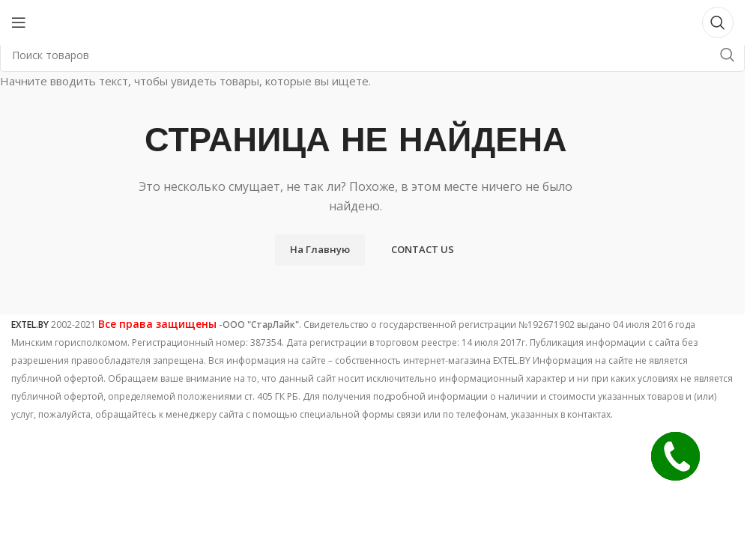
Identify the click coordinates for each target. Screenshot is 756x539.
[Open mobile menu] (19, 22)
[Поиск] (718, 22)
